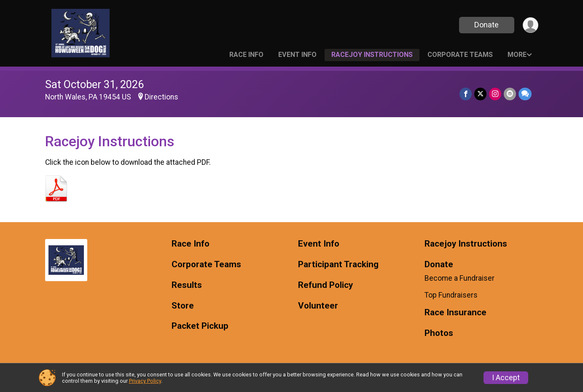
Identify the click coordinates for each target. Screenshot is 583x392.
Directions (161, 97)
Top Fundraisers (451, 295)
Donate (486, 25)
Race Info (246, 55)
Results (187, 285)
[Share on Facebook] (466, 94)
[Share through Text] (525, 94)
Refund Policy (325, 285)
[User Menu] (531, 25)
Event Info (297, 55)
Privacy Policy (145, 381)
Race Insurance (455, 313)
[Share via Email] (510, 94)
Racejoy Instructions (372, 55)
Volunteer (318, 306)
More (517, 55)
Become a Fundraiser (459, 278)
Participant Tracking (338, 264)
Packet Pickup (200, 326)
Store (183, 306)
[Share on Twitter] (480, 94)
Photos (439, 333)
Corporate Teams (460, 55)
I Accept (506, 378)
